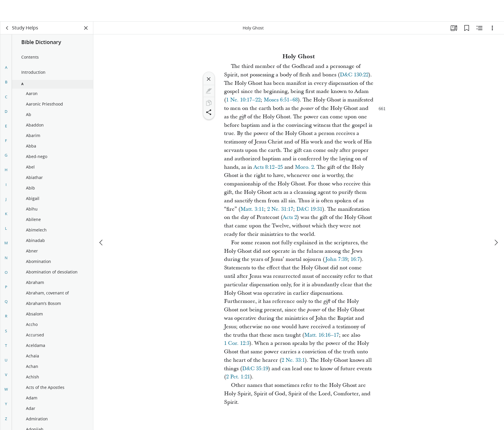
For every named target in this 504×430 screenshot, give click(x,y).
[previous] (101, 221)
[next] (496, 221)
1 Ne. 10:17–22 (243, 100)
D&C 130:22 (354, 75)
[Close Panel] (86, 28)
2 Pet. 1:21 (238, 377)
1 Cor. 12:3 (237, 343)
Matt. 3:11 (252, 209)
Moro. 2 (304, 167)
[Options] (492, 28)
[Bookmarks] (467, 28)
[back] (7, 28)
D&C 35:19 (255, 369)
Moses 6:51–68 (281, 100)
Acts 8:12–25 (268, 167)
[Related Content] (480, 28)
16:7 (355, 259)
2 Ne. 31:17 (280, 209)
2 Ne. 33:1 (293, 360)
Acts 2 (290, 217)
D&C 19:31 (309, 209)
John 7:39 (336, 259)
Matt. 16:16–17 (322, 335)
